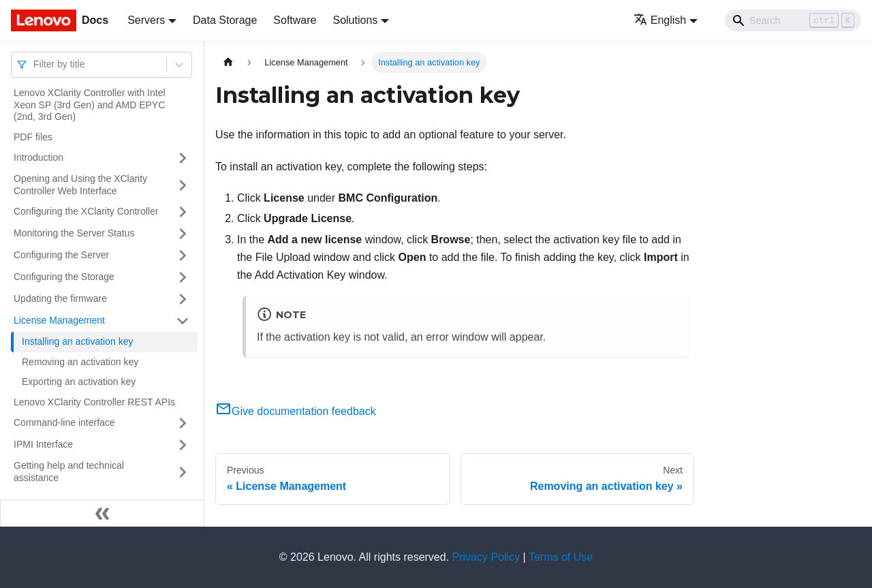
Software (295, 20)
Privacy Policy (486, 557)
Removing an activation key (80, 362)
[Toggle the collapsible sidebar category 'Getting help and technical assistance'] (183, 472)
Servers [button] (146, 20)
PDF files (33, 137)
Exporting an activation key (79, 382)
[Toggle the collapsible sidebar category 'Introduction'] (183, 158)
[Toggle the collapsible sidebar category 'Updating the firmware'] (183, 299)
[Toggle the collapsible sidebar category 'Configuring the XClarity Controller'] (183, 212)
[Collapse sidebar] (102, 513)
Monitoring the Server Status (74, 233)
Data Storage (225, 20)
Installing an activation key (77, 341)
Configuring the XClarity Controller (86, 211)
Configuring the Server (61, 255)
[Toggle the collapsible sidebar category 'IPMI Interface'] (183, 445)
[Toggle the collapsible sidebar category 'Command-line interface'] (183, 423)
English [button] (660, 20)
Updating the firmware (60, 298)
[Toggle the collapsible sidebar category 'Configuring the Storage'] (183, 277)
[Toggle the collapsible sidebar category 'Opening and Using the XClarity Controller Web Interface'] (183, 185)
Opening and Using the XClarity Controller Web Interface (80, 185)
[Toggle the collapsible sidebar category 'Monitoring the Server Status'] (183, 234)
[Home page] (228, 62)
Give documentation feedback (296, 411)
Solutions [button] (355, 20)
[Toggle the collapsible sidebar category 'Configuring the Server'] (183, 256)
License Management (59, 320)
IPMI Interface (43, 444)
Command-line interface (64, 422)
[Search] (793, 20)
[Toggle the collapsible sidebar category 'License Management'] (183, 321)
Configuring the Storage (64, 277)
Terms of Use (561, 557)
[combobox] (35, 64)
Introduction (38, 157)
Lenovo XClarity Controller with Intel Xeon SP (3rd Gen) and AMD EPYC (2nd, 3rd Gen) (90, 105)
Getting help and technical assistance (69, 471)
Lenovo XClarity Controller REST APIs (94, 402)
